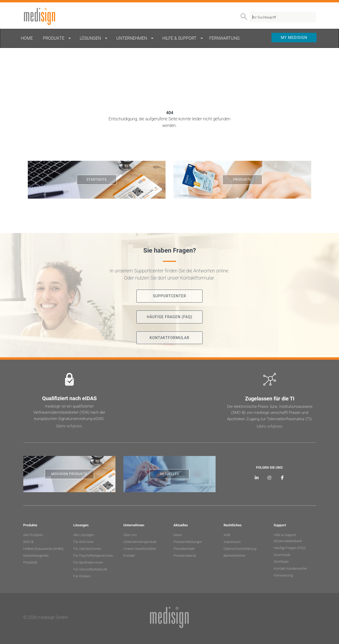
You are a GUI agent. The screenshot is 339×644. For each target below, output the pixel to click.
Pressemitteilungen (188, 542)
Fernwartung (283, 575)
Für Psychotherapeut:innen (93, 556)
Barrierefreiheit (234, 556)
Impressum (232, 542)
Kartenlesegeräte (36, 556)
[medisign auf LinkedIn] (257, 478)
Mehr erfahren (69, 426)
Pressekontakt (184, 549)
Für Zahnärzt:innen (87, 549)
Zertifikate (281, 562)
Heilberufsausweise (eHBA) (44, 549)
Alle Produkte (33, 535)
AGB (227, 535)
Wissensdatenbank (288, 541)
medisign (45, 16)
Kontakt (129, 556)
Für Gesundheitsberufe (90, 569)
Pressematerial (185, 556)
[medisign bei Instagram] (269, 478)
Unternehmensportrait (140, 542)
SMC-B (28, 542)
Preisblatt (30, 562)
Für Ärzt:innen (84, 542)
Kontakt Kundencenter (290, 568)
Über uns (130, 535)
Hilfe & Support (285, 535)
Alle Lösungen (84, 535)
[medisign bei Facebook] (282, 478)
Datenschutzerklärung (240, 549)
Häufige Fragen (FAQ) (289, 548)
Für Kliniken (82, 576)
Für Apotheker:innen (88, 562)
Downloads (282, 555)
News (178, 535)
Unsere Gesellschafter (140, 549)
